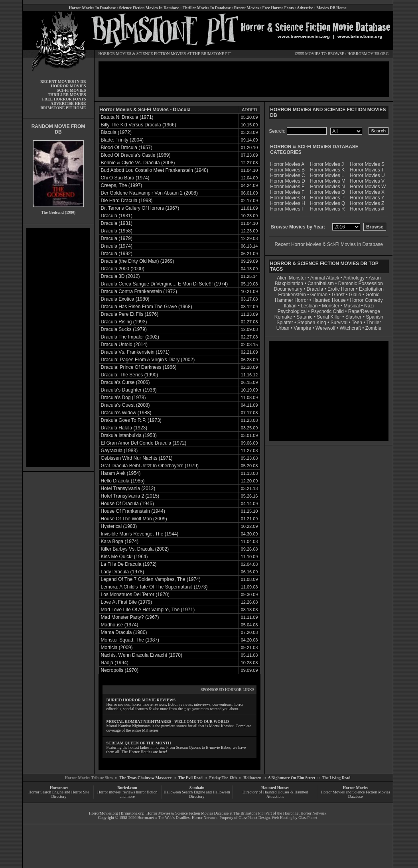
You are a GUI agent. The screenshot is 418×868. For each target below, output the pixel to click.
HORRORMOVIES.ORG (368, 54)
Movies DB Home (332, 8)
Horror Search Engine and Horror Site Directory (59, 794)
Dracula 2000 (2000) (123, 269)
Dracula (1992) (117, 254)
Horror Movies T (367, 170)
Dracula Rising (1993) (124, 322)
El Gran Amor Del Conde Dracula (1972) (144, 443)
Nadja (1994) (115, 663)
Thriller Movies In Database (207, 8)
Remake (283, 317)
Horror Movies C (287, 175)
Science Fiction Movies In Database (149, 8)
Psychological (292, 311)
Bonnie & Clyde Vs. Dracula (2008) (138, 163)
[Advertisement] (58, 348)
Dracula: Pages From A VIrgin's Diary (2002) (148, 360)
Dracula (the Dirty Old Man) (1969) (138, 261)
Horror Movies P (327, 198)
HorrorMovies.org (104, 813)
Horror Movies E (287, 187)
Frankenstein (292, 295)
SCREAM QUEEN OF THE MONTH (139, 743)
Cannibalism (321, 283)
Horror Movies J (327, 164)
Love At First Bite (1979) (127, 602)
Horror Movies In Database (92, 8)
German (319, 295)
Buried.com (127, 788)
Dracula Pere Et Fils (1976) (130, 314)
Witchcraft (350, 328)
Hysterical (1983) (119, 526)
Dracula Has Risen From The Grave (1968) (147, 307)
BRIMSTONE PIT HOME (63, 108)
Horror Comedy (367, 300)
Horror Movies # (367, 209)
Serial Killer (329, 317)
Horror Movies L (327, 175)
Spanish (374, 317)
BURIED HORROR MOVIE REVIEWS (141, 700)
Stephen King (312, 323)
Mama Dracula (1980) (124, 632)
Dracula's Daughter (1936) (129, 390)
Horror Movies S (367, 164)
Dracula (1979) (117, 238)
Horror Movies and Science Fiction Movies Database (355, 794)
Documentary (288, 289)
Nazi (369, 306)
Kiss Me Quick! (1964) (124, 557)
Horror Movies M (328, 181)
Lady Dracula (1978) (123, 572)
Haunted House (329, 300)
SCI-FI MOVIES (71, 90)
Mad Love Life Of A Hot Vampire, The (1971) (148, 610)
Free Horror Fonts (278, 8)
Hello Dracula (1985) (123, 481)
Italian (290, 306)
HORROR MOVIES (115, 54)
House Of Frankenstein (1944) (133, 511)
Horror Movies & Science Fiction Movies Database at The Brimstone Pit (204, 813)
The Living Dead (336, 778)
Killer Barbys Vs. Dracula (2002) (135, 549)
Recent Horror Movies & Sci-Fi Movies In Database (329, 244)
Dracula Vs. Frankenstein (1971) (135, 352)
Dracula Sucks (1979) (124, 329)
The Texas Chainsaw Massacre (145, 778)
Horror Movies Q (327, 203)
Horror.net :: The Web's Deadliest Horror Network (178, 818)
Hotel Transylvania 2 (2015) (130, 496)
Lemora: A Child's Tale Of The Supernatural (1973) (154, 587)
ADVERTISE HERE (68, 103)
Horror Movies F (287, 192)
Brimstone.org (132, 813)
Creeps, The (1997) (122, 185)
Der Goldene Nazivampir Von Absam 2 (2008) (149, 193)
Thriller (374, 323)
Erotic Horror (341, 289)
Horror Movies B (287, 170)
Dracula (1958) (117, 231)
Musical (352, 306)
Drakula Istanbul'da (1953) (129, 435)
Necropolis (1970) (120, 670)
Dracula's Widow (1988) (126, 413)
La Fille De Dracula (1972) (129, 564)
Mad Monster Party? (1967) (130, 617)
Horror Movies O (327, 192)
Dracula (315, 289)
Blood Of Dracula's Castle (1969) (136, 155)
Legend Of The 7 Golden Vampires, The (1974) (151, 579)
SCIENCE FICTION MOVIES (161, 54)
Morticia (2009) (117, 648)
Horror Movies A (287, 164)
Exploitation (371, 289)
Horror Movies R (327, 209)
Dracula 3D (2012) (120, 276)
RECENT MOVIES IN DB (63, 82)
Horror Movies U (367, 175)
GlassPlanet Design (254, 818)
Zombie (373, 328)
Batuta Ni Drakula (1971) (127, 117)
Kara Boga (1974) (120, 541)
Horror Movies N (327, 187)
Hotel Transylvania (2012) (128, 488)
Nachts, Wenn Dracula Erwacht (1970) (142, 655)
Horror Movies (355, 788)
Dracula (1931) (117, 216)
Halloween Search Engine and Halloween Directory (197, 794)
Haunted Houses (275, 788)
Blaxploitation (289, 283)
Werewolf (325, 328)
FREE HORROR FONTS (64, 99)
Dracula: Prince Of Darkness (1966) (139, 367)
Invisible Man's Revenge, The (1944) (140, 534)
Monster (330, 306)
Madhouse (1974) (120, 625)
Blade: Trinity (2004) (122, 140)
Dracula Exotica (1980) (125, 299)
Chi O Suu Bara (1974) (125, 178)
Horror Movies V (367, 181)
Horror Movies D (287, 181)
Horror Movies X (367, 192)
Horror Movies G (288, 198)
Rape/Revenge (364, 311)
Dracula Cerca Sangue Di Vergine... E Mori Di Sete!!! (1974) (165, 284)
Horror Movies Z (367, 203)
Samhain (197, 788)
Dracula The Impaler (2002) (130, 337)
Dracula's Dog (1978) (123, 398)
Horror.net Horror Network (305, 813)
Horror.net (59, 788)
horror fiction (147, 792)
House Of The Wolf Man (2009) (134, 519)
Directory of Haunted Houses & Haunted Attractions (275, 794)
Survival (339, 323)
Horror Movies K (327, 170)
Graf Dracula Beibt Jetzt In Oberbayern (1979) (150, 466)
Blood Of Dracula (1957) (127, 148)
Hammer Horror (291, 300)
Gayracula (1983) (119, 451)
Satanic (304, 317)
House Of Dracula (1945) (127, 504)
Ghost (338, 295)
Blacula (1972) (116, 132)
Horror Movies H (287, 203)
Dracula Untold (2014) (124, 344)
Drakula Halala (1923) (124, 428)
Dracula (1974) (117, 246)
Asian (375, 278)
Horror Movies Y (367, 198)
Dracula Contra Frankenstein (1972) (139, 291)
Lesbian (310, 306)
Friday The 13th (223, 778)
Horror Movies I (286, 209)
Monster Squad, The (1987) (130, 640)
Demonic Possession (361, 283)
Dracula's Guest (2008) (125, 405)
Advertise (305, 8)
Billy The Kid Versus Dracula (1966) (139, 125)
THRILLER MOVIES (67, 95)
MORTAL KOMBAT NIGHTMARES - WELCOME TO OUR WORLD (168, 721)
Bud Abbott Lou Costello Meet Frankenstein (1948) (155, 170)
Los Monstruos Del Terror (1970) (135, 594)
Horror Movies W (368, 187)
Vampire (302, 328)
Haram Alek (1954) (121, 473)
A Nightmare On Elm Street (291, 778)
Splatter (285, 323)
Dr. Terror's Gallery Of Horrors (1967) (140, 208)
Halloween (252, 778)
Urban (283, 328)
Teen (357, 323)
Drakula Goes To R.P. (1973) (131, 420)
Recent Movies (246, 8)
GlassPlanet (308, 818)
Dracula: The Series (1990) (130, 375)
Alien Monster (291, 278)
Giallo (355, 295)
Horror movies (109, 792)
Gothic (372, 295)
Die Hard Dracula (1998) (127, 201)
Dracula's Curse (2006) (125, 382)
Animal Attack (325, 278)
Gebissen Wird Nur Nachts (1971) (137, 458)
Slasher (354, 317)
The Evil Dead (190, 778)
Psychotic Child (327, 311)
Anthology (354, 278)
